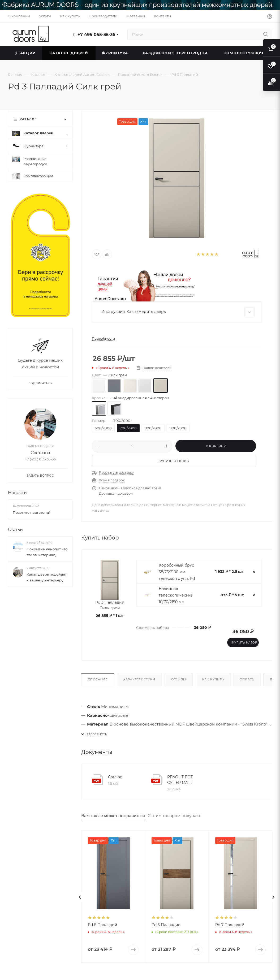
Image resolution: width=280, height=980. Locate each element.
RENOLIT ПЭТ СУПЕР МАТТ (180, 780)
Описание (98, 679)
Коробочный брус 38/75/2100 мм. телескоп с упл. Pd (177, 572)
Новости (17, 493)
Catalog (115, 777)
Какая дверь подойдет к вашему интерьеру (47, 577)
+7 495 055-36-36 (96, 35)
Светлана (40, 453)
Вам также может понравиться (113, 816)
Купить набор (245, 643)
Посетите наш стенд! (31, 512)
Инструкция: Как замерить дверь (178, 312)
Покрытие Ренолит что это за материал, (47, 552)
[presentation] (80, 897)
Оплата (247, 679)
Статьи (15, 530)
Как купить (213, 679)
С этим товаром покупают (175, 816)
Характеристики (139, 679)
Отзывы (179, 679)
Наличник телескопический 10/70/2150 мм (176, 595)
